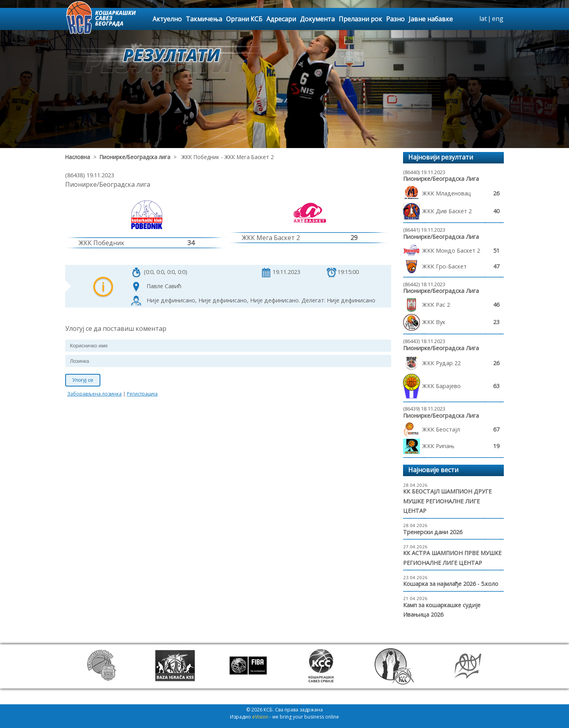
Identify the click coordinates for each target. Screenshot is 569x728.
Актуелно (167, 19)
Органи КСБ (244, 19)
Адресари (281, 19)
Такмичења (204, 19)
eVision (260, 717)
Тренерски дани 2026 (433, 532)
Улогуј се (83, 380)
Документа (317, 19)
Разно (395, 19)
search (472, 19)
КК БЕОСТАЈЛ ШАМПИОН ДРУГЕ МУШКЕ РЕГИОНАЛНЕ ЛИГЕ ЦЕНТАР (447, 501)
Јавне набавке (431, 19)
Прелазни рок (360, 19)
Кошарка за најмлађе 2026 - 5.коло (451, 584)
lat (483, 19)
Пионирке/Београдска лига (135, 157)
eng (498, 19)
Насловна (78, 157)
